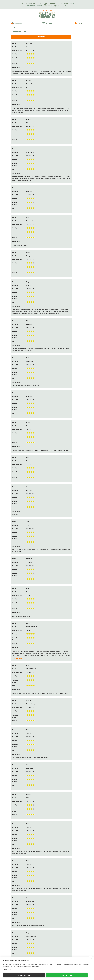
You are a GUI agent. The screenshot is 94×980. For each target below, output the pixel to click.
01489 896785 (79, 23)
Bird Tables (37, 931)
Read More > (17, 78)
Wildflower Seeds (56, 935)
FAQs (35, 902)
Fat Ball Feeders (38, 952)
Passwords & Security (57, 889)
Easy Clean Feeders (39, 918)
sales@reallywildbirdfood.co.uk (20, 907)
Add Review (67, 830)
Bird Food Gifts (73, 916)
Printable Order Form (57, 899)
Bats (52, 937)
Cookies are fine (30, 975)
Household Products (74, 925)
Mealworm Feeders (39, 948)
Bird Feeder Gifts (73, 914)
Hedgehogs (54, 918)
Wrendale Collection (75, 933)
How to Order (55, 886)
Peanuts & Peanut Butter (76, 895)
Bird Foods (72, 883)
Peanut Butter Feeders (40, 930)
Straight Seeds (73, 888)
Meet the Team (38, 889)
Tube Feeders (37, 954)
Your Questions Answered (38, 897)
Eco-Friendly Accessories (76, 923)
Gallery (36, 904)
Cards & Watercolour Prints (75, 921)
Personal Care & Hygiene (76, 929)
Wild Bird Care (38, 893)
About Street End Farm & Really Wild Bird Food (40, 886)
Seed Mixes (72, 886)
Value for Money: (18, 829)
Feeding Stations (38, 926)
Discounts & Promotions (58, 893)
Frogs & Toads (55, 925)
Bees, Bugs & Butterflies (58, 916)
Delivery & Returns (57, 888)
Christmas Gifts (73, 935)
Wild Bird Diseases (39, 895)
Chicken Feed (72, 891)
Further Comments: (16, 838)
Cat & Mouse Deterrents (58, 933)
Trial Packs (72, 909)
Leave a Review (28, 37)
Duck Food (72, 893)
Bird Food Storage (39, 950)
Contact (54, 883)
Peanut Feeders (38, 916)
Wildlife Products (57, 912)
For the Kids (37, 944)
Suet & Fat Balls (73, 897)
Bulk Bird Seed (73, 907)
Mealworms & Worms (75, 889)
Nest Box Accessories (57, 920)
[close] (91, 957)
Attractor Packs (55, 931)
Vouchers (71, 931)
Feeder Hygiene (38, 939)
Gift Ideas (72, 912)
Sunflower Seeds (73, 903)
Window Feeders (38, 935)
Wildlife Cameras (56, 927)
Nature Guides (55, 929)
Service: (15, 833)
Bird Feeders (38, 912)
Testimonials (37, 906)
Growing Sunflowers (39, 891)
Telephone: (16, 803)
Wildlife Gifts (72, 918)
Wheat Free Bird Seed (75, 901)
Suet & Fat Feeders (39, 920)
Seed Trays (36, 933)
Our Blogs (36, 900)
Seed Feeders (37, 914)
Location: (15, 809)
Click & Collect (55, 895)
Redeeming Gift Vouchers (58, 891)
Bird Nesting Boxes (56, 914)
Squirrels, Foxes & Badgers (56, 923)
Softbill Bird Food (74, 905)
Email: (14, 798)
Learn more (7, 969)
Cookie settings (12, 975)
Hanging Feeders (38, 924)
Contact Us (54, 897)
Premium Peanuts (19, 28)
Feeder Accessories (39, 937)
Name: (14, 792)
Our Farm (36, 883)
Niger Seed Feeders (39, 946)
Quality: (15, 824)
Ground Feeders (38, 928)
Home (12, 28)
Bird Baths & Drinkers (40, 922)
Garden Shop (72, 927)
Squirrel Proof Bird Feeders (39, 942)
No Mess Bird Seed (74, 899)
